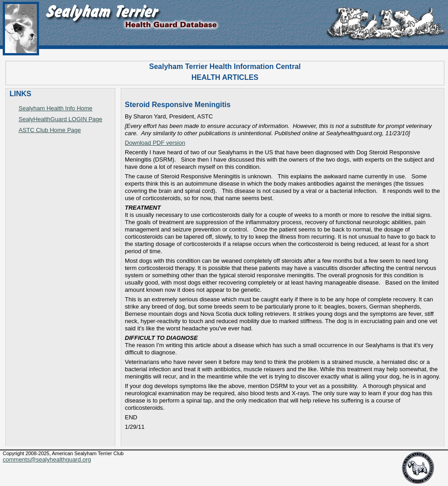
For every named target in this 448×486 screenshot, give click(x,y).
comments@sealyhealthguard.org (47, 459)
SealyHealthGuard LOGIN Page (60, 119)
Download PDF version (155, 143)
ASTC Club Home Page (50, 130)
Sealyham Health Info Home (56, 108)
